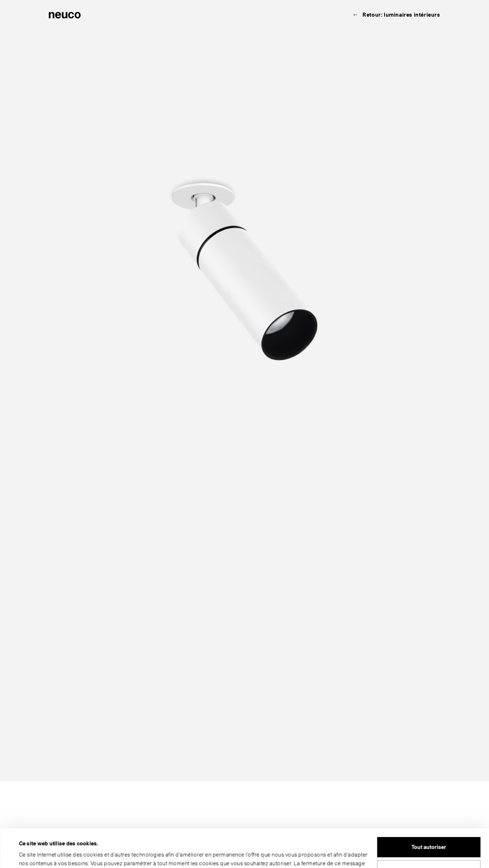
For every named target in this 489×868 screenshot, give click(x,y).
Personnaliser (429, 832)
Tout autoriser (429, 809)
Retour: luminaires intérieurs (401, 15)
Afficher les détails (42, 854)
